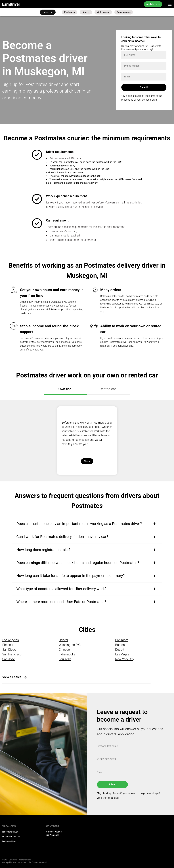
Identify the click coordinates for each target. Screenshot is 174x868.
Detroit (120, 650)
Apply (86, 12)
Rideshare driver (10, 832)
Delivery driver (9, 841)
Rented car (108, 389)
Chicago (64, 650)
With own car (103, 12)
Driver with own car (12, 837)
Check (87, 461)
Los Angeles (11, 640)
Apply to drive (153, 4)
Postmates (69, 12)
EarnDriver (11, 4)
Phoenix (8, 645)
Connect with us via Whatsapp (54, 833)
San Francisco (12, 654)
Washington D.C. (70, 645)
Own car (65, 389)
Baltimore (122, 640)
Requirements (124, 12)
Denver (64, 640)
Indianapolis (67, 654)
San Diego (9, 650)
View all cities (12, 677)
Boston (120, 645)
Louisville (65, 659)
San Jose (9, 659)
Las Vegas (122, 654)
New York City (125, 659)
